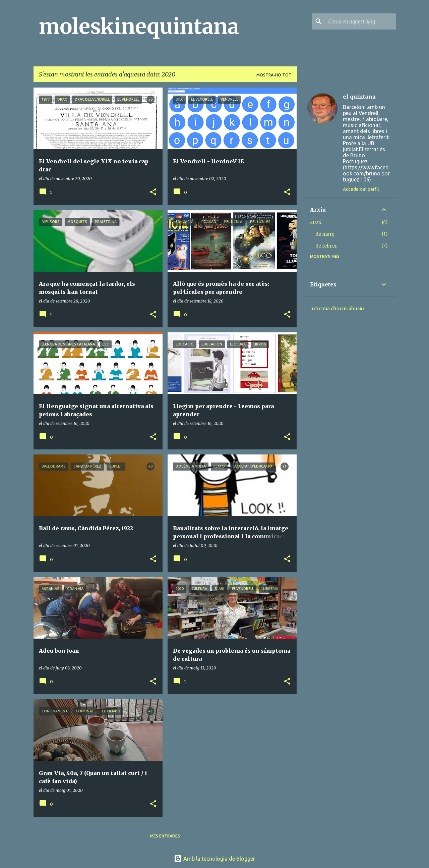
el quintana (359, 97)
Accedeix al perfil (361, 189)
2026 (316, 222)
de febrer (326, 246)
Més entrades (165, 836)
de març (325, 234)
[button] (153, 192)
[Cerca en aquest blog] (361, 21)
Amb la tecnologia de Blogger (214, 859)
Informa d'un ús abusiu (337, 309)
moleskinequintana (139, 26)
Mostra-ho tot (274, 75)
